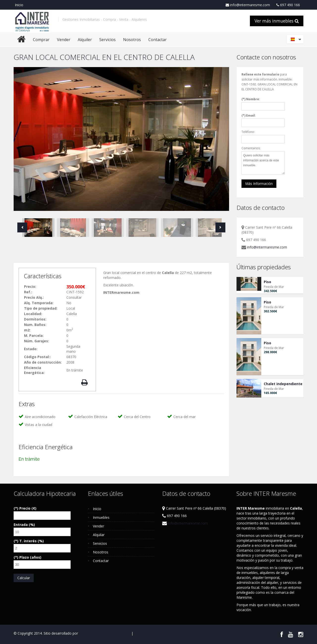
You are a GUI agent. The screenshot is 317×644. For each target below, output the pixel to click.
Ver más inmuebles (277, 21)
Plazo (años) (30, 557)
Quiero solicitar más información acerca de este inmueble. (263, 163)
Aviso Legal (121, 633)
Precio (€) (28, 508)
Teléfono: (248, 132)
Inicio (19, 5)
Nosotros (132, 40)
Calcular (24, 578)
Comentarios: (251, 148)
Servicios (107, 40)
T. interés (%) (32, 541)
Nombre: (253, 99)
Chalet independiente (283, 384)
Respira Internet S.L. (95, 633)
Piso (267, 282)
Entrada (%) (24, 525)
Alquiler (85, 40)
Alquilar (99, 535)
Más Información (259, 184)
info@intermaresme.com (248, 5)
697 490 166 (288, 5)
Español (296, 39)
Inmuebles (101, 517)
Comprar (41, 40)
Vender (64, 40)
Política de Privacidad (151, 633)
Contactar (158, 40)
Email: (251, 115)
